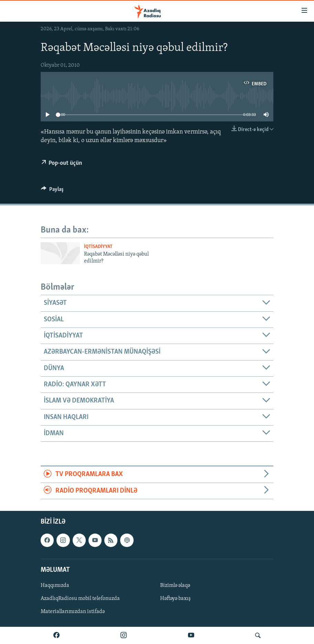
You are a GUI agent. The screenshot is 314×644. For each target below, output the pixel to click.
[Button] (52, 191)
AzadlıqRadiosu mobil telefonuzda (80, 599)
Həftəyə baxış (175, 599)
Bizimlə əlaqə (175, 586)
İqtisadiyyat (98, 247)
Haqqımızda (55, 586)
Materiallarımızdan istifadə (73, 612)
